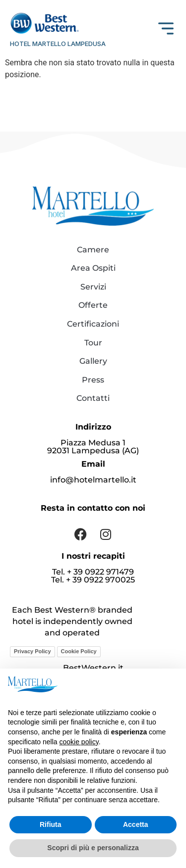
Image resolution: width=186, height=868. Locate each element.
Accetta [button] (136, 824)
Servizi (93, 287)
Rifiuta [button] (51, 824)
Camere (93, 250)
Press (93, 380)
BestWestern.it (93, 668)
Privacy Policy (32, 651)
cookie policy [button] (79, 742)
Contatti (93, 398)
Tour (93, 343)
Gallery (93, 361)
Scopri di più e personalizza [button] (93, 848)
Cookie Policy (79, 651)
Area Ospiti (93, 268)
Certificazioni (93, 324)
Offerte (93, 305)
